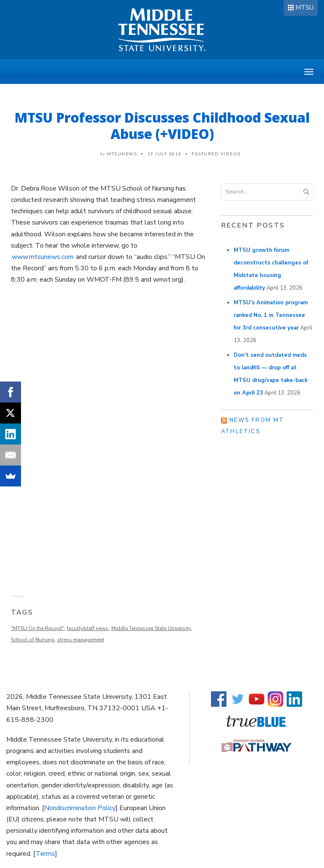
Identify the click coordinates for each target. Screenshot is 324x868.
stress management (81, 640)
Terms (45, 854)
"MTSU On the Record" (37, 628)
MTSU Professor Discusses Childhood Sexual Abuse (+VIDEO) (162, 125)
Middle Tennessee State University (151, 628)
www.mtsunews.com (43, 257)
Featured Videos (216, 154)
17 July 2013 (165, 154)
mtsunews (122, 154)
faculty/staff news (88, 628)
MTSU (304, 8)
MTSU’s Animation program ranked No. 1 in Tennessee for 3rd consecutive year (271, 315)
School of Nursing (33, 640)
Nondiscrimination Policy (80, 808)
